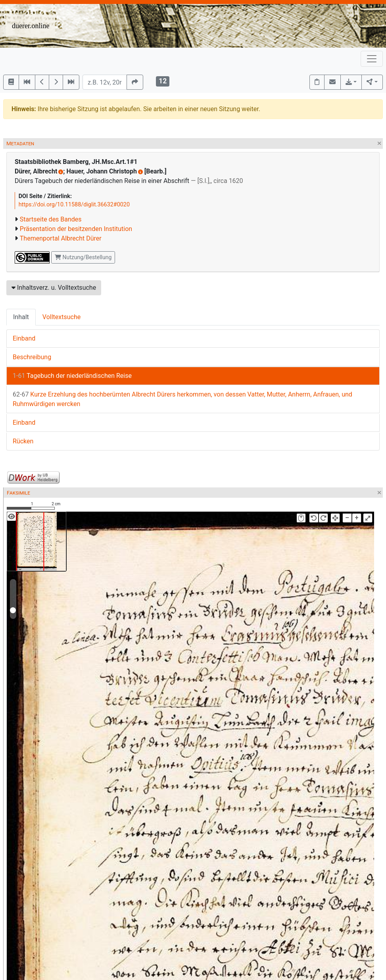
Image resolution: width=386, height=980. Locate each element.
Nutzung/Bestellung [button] (83, 257)
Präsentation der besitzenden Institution (76, 229)
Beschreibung (32, 357)
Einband (24, 338)
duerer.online (31, 26)
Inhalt (21, 317)
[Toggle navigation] (372, 59)
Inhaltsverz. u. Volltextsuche (54, 288)
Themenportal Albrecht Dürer (61, 238)
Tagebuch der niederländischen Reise (72, 376)
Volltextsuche (61, 317)
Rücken (23, 441)
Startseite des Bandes (51, 219)
